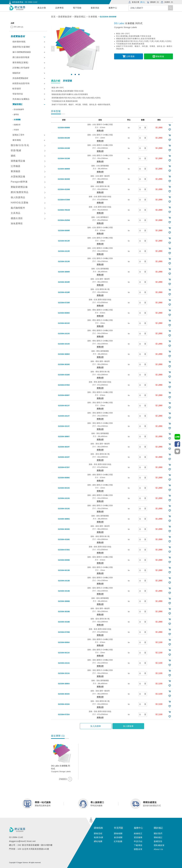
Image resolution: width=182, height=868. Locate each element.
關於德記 (158, 828)
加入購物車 (127, 726)
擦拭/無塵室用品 (20, 192)
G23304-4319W (64, 189)
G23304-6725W (64, 200)
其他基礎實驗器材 (20, 78)
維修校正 (138, 833)
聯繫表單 (138, 849)
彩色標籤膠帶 (19, 109)
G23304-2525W (64, 220)
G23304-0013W (64, 138)
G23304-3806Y (64, 437)
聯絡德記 (158, 837)
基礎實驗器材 (65, 17)
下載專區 (138, 845)
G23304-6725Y (64, 467)
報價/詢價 (98, 837)
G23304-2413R (64, 251)
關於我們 (158, 833)
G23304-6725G (64, 550)
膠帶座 (16, 115)
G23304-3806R (64, 272)
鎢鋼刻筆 (17, 125)
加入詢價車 (97, 726)
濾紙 (13, 156)
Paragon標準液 (19, 182)
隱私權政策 (159, 845)
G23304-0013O (64, 323)
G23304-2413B (64, 581)
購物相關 (118, 833)
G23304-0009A (64, 642)
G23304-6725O (64, 385)
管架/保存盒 (18, 94)
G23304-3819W (64, 179)
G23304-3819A (64, 694)
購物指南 (98, 828)
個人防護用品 (18, 197)
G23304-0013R (64, 241)
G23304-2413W (64, 148)
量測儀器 (16, 171)
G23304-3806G (64, 519)
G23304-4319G (64, 540)
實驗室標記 (80, 17)
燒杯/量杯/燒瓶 (19, 42)
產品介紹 (56, 81)
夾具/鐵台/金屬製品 (21, 99)
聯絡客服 (158, 56)
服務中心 (113, 8)
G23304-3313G (64, 509)
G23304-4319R (64, 292)
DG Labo (18, 27)
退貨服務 (138, 837)
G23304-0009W (108, 17)
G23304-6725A (64, 715)
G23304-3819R (64, 282)
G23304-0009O (64, 313)
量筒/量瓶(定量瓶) (20, 62)
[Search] (151, 8)
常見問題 (119, 828)
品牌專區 (60, 8)
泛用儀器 (16, 166)
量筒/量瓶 (17, 140)
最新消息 (95, 8)
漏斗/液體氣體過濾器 (22, 52)
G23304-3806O (64, 354)
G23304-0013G (64, 488)
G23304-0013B (64, 570)
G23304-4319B (64, 622)
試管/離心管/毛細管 (21, 68)
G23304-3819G (64, 529)
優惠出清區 (17, 218)
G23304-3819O (64, 364)
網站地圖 (98, 841)
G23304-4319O (64, 375)
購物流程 (98, 833)
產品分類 (42, 8)
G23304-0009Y (64, 395)
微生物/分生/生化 (20, 145)
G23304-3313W (64, 159)
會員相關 (118, 837)
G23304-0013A (64, 653)
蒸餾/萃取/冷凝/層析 (21, 47)
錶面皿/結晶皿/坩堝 (21, 83)
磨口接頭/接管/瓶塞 (21, 57)
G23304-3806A (64, 684)
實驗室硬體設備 (19, 187)
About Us (159, 849)
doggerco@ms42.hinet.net (22, 841)
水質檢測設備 (18, 177)
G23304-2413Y (64, 416)
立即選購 (129, 56)
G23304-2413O (64, 334)
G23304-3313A (64, 673)
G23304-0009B (64, 560)
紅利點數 (118, 841)
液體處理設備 (18, 161)
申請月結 (138, 841)
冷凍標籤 (93, 17)
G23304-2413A (64, 663)
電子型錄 (77, 8)
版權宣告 (158, 841)
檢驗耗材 (16, 73)
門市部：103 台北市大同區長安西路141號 (29, 849)
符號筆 (16, 130)
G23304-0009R (64, 231)
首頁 (53, 17)
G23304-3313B (64, 591)
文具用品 (16, 213)
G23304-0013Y (64, 406)
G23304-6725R (64, 303)
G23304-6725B (64, 632)
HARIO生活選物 (20, 203)
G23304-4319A (64, 704)
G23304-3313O (64, 344)
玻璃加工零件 (18, 135)
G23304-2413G (64, 498)
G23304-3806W (64, 169)
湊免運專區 (17, 223)
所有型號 (67, 81)
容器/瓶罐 (16, 150)
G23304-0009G (64, 478)
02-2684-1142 (31, 2)
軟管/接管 (17, 89)
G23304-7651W (64, 210)
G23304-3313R (64, 262)
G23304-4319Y (64, 457)
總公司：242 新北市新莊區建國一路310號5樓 (31, 845)
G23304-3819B (64, 612)
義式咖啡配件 (18, 208)
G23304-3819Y (64, 447)
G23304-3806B (64, 601)
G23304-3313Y (64, 426)
